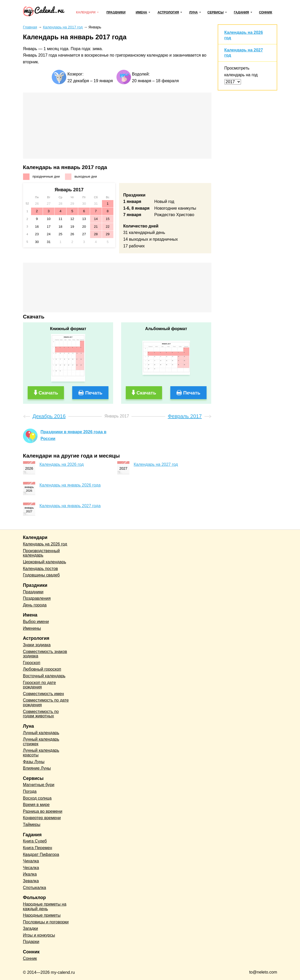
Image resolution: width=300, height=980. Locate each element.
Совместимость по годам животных (41, 714)
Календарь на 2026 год (62, 464)
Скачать (48, 393)
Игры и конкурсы (39, 935)
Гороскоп (32, 663)
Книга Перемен (38, 848)
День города (35, 605)
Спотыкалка (35, 888)
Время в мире (36, 805)
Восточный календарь (44, 676)
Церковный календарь (45, 562)
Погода (30, 791)
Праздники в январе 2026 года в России (74, 435)
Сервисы (215, 12)
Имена (141, 12)
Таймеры (32, 825)
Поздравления (37, 598)
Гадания (241, 12)
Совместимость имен (44, 694)
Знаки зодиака (37, 645)
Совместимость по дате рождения (46, 702)
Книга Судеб (35, 841)
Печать (94, 393)
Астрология (168, 12)
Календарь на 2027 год (156, 464)
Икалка (30, 874)
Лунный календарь (41, 733)
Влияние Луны (37, 768)
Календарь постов (41, 569)
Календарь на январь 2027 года (70, 506)
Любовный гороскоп (42, 669)
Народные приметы (42, 915)
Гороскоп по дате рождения (39, 685)
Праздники (116, 12)
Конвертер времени (42, 818)
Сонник (265, 12)
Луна (193, 12)
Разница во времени (43, 811)
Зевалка (31, 881)
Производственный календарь (41, 553)
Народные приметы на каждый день (45, 906)
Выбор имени (36, 622)
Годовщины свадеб (41, 575)
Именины (32, 628)
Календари (86, 12)
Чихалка (31, 861)
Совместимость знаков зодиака (45, 654)
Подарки (31, 942)
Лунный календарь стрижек (41, 742)
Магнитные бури (39, 785)
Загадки (31, 928)
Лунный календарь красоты (41, 753)
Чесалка (31, 868)
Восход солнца (37, 798)
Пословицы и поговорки (46, 922)
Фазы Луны (34, 762)
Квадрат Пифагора (41, 854)
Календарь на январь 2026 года (70, 485)
